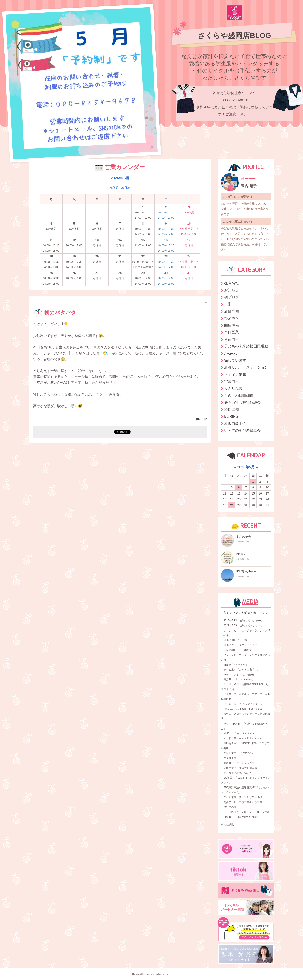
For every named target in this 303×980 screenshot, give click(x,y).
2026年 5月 (120, 178)
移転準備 (232, 409)
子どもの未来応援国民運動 (246, 346)
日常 (202, 419)
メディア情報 (235, 374)
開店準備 (232, 325)
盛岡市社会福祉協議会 (242, 402)
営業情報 (232, 381)
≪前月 (114, 188)
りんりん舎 (233, 388)
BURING (231, 416)
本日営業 (232, 332)
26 (232, 505)
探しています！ (237, 360)
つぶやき (232, 318)
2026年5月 (246, 467)
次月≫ (126, 188)
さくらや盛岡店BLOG (234, 36)
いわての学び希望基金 (242, 431)
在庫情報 (232, 283)
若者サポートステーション (246, 367)
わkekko (231, 353)
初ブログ (232, 297)
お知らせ (232, 290)
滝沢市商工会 (235, 423)
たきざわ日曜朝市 (239, 395)
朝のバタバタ (55, 313)
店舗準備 (232, 311)
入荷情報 (232, 339)
